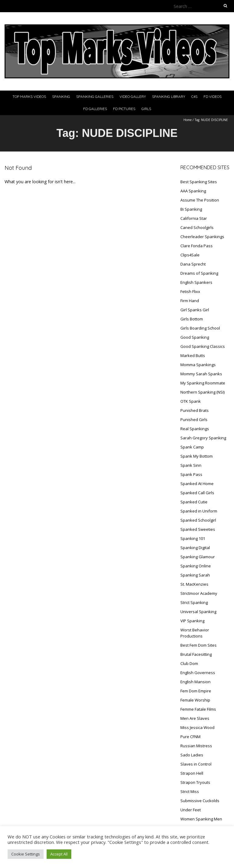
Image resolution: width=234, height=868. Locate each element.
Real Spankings (195, 429)
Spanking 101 (193, 538)
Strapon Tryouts (195, 782)
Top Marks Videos (29, 96)
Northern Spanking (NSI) (202, 392)
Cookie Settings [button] (26, 854)
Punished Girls (194, 420)
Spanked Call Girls (197, 493)
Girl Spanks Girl (195, 310)
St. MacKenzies (194, 584)
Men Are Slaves (195, 718)
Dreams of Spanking (199, 273)
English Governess (198, 673)
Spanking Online (196, 566)
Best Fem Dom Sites (199, 645)
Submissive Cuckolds (200, 801)
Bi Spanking (191, 209)
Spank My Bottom (197, 456)
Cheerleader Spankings (202, 237)
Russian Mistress (196, 746)
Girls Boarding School (200, 328)
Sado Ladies (192, 755)
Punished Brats (195, 410)
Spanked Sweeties (198, 529)
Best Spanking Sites (199, 182)
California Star (194, 218)
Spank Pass (191, 474)
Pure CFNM (190, 737)
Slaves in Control (196, 764)
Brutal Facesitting (196, 654)
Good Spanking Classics (203, 346)
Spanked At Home (197, 484)
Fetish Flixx (190, 291)
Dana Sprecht (193, 264)
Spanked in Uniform (199, 511)
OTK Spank (191, 401)
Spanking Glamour (198, 557)
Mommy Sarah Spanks (201, 374)
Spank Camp (192, 447)
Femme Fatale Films (198, 709)
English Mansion (195, 682)
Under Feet (191, 810)
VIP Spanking (192, 621)
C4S (194, 96)
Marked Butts (193, 355)
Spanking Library (169, 96)
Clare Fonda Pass (197, 246)
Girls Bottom (192, 319)
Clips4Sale (190, 255)
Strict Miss (190, 791)
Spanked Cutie (194, 502)
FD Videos (213, 96)
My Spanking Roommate (203, 383)
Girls (146, 109)
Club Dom (189, 663)
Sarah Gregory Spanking (203, 438)
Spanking (61, 96)
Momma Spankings (198, 365)
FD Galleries (95, 109)
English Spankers (196, 282)
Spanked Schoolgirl (198, 520)
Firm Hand (190, 301)
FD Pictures (124, 109)
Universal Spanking (198, 612)
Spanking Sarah (195, 575)
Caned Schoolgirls (197, 227)
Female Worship (195, 700)
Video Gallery (133, 96)
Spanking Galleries (95, 96)
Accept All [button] (59, 854)
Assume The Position (200, 200)
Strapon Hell (192, 773)
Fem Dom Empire (196, 691)
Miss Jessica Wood (197, 727)
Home (188, 120)
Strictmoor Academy (199, 593)
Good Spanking (195, 337)
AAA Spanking (193, 191)
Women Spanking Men (201, 819)
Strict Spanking (194, 602)
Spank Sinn (191, 465)
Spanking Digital (195, 548)
